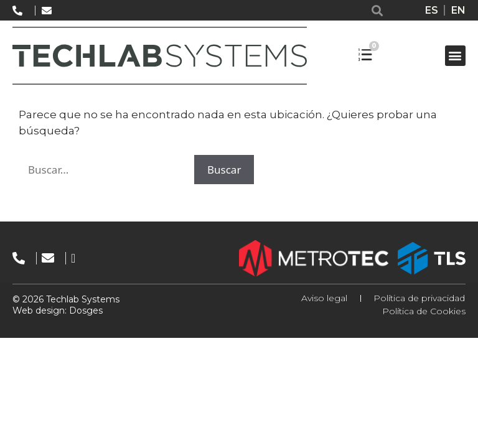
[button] (377, 10)
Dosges (85, 310)
